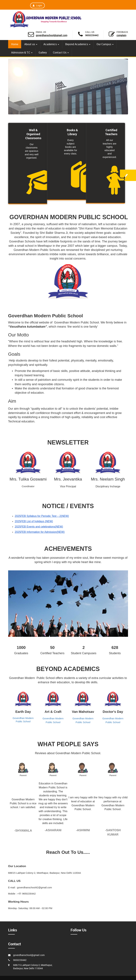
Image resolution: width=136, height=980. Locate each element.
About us (31, 44)
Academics (51, 44)
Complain (121, 35)
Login (37, 5)
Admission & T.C (22, 52)
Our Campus (105, 44)
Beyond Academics (78, 44)
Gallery (43, 52)
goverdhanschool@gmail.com (52, 35)
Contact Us (61, 52)
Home (15, 44)
